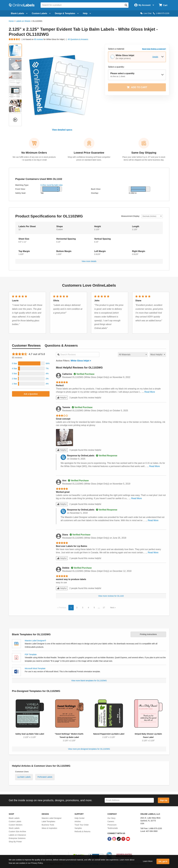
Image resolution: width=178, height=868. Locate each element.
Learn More (148, 861)
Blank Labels (14, 818)
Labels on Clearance (17, 835)
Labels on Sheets (23, 21)
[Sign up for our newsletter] (129, 800)
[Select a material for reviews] (133, 355)
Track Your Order (82, 825)
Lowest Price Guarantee (89, 153)
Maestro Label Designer (52, 818)
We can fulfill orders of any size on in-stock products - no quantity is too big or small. (34, 158)
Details (155, 57)
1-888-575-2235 (161, 13)
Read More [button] (150, 392)
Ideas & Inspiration (49, 828)
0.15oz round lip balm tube (52, 185)
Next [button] (112, 608)
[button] (31, 363)
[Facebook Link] (110, 839)
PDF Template (31, 654)
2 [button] (77, 608)
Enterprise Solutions (17, 838)
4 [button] (88, 608)
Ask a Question (31, 394)
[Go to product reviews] (15, 39)
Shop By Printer (15, 842)
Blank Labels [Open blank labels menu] (19, 13)
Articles (78, 821)
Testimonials (113, 828)
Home (11, 21)
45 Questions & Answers (78, 39)
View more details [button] (89, 261)
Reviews (26, 345)
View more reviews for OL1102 (111, 596)
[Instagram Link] (114, 839)
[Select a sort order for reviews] (158, 355)
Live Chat (146, 13)
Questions (61, 345)
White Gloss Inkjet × (81, 361)
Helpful (62, 398)
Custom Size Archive (17, 831)
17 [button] (104, 608)
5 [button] (94, 608)
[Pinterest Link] (124, 839)
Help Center (80, 818)
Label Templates (48, 821)
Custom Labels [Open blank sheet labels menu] (41, 13)
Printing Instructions (148, 634)
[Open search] (126, 5)
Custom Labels (15, 821)
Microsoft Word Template (35, 668)
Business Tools (48, 825)
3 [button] (83, 608)
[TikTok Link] (119, 839)
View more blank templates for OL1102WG (89, 681)
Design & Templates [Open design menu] (67, 13)
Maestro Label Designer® (35, 641)
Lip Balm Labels (24, 777)
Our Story (112, 818)
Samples (78, 828)
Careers (111, 821)
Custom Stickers (16, 825)
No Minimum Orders (34, 153)
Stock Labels (14, 828)
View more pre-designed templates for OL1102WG (89, 749)
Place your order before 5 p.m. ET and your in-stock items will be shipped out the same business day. (144, 158)
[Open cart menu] (163, 5)
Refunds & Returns (82, 831)
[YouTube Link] (128, 839)
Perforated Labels (45, 777)
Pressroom (112, 825)
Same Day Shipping (144, 153)
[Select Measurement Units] (152, 216)
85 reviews (39, 39)
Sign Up (164, 800)
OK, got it (163, 861)
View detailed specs (62, 130)
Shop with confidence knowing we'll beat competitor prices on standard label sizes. (89, 158)
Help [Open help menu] (87, 13)
